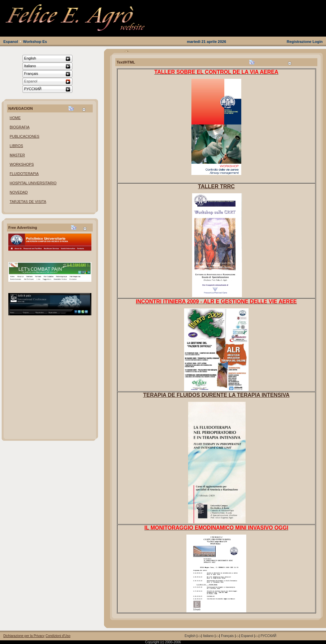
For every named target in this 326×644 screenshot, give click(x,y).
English (190, 636)
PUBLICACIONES (24, 136)
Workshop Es (35, 42)
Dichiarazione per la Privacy (24, 636)
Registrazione (299, 42)
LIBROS (16, 146)
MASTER (17, 155)
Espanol (11, 42)
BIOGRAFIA (20, 127)
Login (318, 42)
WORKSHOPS (22, 164)
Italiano (208, 636)
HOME (15, 118)
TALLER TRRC (217, 186)
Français (227, 636)
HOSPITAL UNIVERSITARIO (33, 183)
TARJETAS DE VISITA (28, 202)
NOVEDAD (19, 192)
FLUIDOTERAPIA (24, 174)
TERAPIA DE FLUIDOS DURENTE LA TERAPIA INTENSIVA (217, 395)
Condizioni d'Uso (58, 636)
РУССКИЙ (268, 636)
